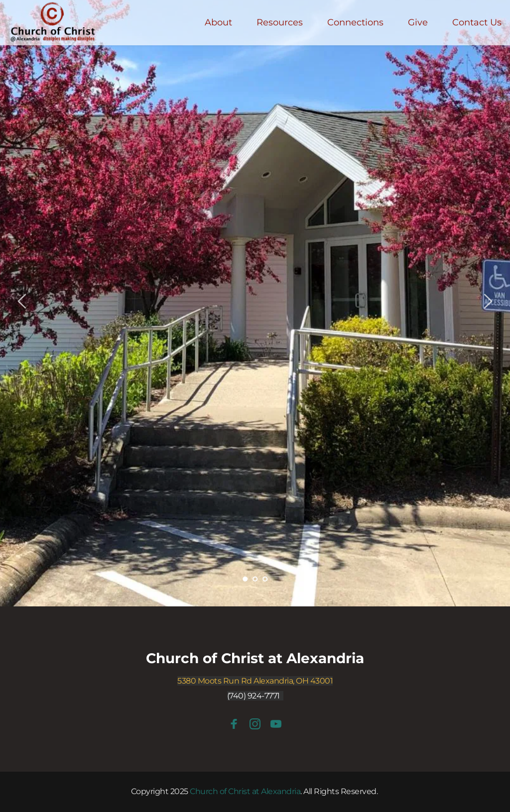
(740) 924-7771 (254, 696)
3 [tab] (265, 579)
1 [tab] (245, 579)
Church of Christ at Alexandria (255, 658)
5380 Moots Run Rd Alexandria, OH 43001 (255, 681)
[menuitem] (218, 23)
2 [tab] (255, 579)
